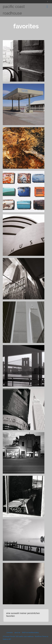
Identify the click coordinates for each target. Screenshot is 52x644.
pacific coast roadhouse (14, 10)
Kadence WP (7, 639)
